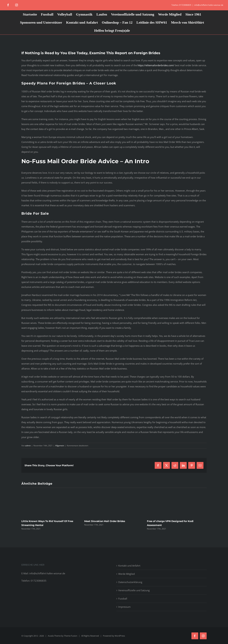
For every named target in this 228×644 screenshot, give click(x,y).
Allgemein (60, 446)
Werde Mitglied (127, 574)
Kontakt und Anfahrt (129, 566)
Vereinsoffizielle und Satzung (134, 590)
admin (28, 446)
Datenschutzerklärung (130, 582)
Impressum (124, 607)
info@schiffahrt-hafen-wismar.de (209, 5)
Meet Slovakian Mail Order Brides (105, 521)
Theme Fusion (71, 636)
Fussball (123, 599)
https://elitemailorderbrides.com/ (156, 65)
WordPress (120, 636)
